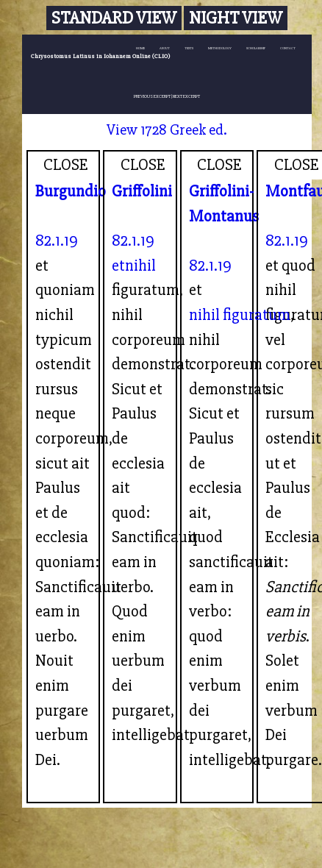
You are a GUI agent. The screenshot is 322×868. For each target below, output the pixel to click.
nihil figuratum (240, 315)
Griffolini (142, 191)
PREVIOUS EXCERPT (152, 96)
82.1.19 (57, 241)
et (118, 266)
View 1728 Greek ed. (167, 130)
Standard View (114, 18)
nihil (140, 266)
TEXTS (189, 48)
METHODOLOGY (220, 48)
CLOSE (66, 165)
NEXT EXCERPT (186, 96)
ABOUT (165, 48)
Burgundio (71, 191)
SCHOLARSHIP (256, 48)
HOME (140, 48)
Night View (236, 18)
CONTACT (288, 48)
